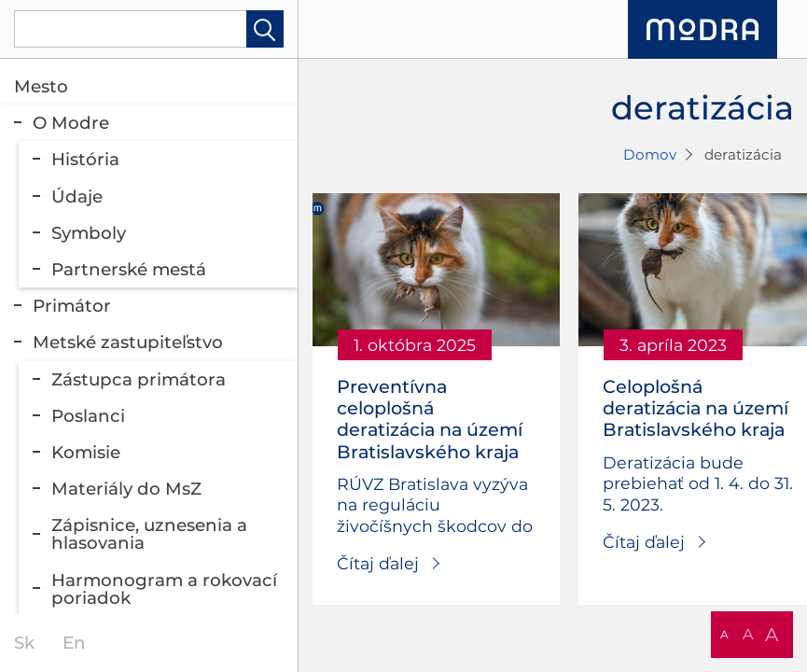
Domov (650, 154)
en (74, 643)
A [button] (724, 634)
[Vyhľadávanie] (149, 29)
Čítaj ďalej (378, 563)
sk (24, 643)
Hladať (265, 29)
